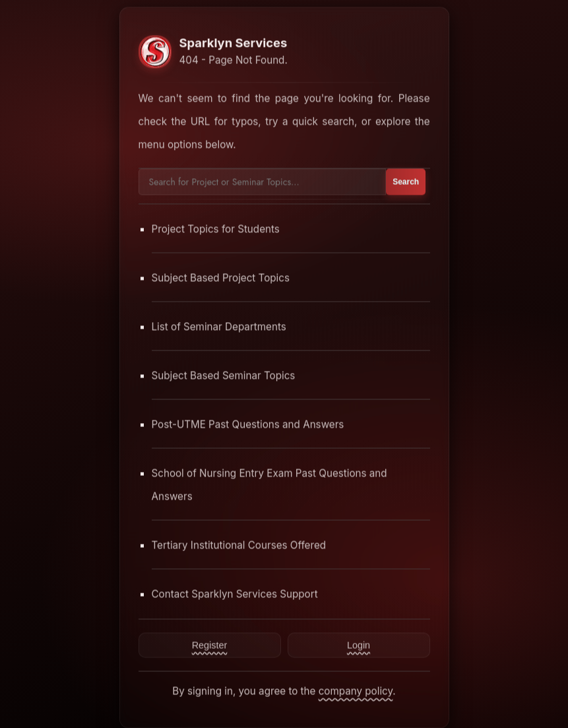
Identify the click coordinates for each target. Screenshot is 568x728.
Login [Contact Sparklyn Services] (359, 645)
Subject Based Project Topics (221, 278)
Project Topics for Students (216, 229)
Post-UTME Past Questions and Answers (248, 424)
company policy (356, 691)
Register (210, 645)
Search (406, 182)
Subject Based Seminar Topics (224, 375)
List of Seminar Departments (219, 326)
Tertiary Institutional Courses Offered (239, 545)
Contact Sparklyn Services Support (235, 594)
